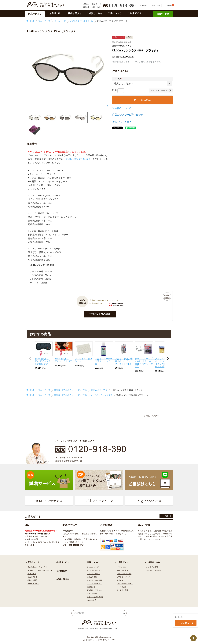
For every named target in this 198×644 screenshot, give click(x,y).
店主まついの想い (94, 574)
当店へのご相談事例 (154, 570)
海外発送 (120, 580)
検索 (124, 613)
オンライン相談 (152, 567)
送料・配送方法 (122, 570)
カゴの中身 (167, 6)
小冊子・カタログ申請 (95, 597)
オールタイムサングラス (102, 395)
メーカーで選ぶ (33, 584)
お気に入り (156, 6)
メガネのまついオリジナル (81, 21)
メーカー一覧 (60, 21)
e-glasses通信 (92, 600)
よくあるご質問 (122, 590)
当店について (115, 13)
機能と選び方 (75, 13)
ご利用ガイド (134, 13)
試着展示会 (91, 587)
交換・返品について (124, 574)
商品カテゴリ (35, 14)
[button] (30, 359)
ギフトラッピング (123, 577)
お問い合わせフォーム (125, 584)
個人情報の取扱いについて (110, 629)
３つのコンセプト (94, 567)
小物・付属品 (32, 580)
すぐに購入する (186, 623)
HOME (32, 21)
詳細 (166, 516)
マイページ (144, 6)
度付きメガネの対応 (94, 580)
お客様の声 (55, 13)
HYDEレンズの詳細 (100, 314)
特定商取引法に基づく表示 (88, 629)
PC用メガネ (32, 574)
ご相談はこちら (95, 13)
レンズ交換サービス (94, 584)
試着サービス (163, 14)
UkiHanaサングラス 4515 (78, 159)
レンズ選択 (118, 79)
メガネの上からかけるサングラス (40, 570)
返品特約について (122, 108)
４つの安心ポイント (94, 570)
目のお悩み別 (32, 577)
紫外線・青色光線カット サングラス (71, 390)
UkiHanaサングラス (99, 390)
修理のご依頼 (92, 577)
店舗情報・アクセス (94, 590)
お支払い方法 (122, 567)
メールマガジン (122, 587)
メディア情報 (92, 594)
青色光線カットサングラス (37, 567)
